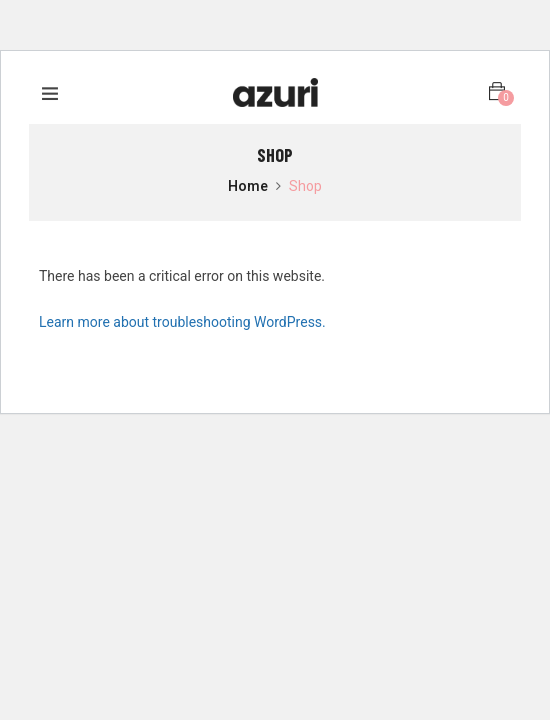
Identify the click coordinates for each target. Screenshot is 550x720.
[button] (497, 91)
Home (248, 186)
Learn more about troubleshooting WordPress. (182, 322)
